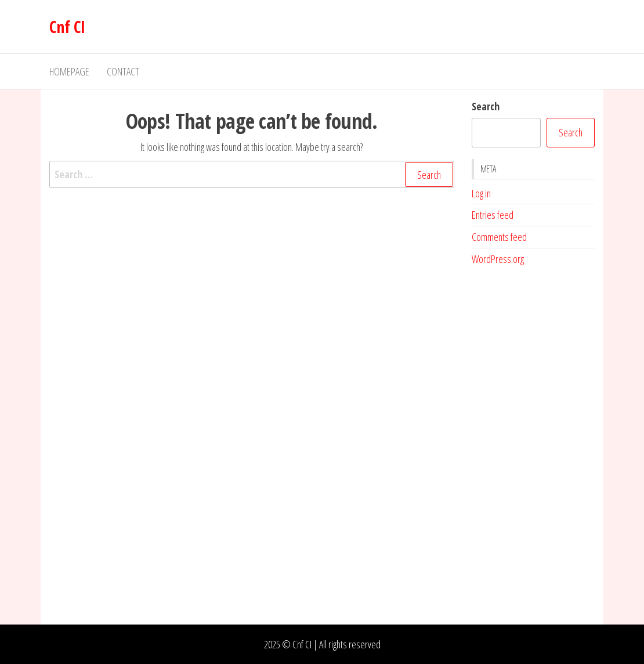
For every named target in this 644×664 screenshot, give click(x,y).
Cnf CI (67, 27)
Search (486, 106)
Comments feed (499, 237)
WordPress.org (498, 259)
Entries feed (493, 215)
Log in (481, 193)
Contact (123, 71)
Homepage (69, 71)
